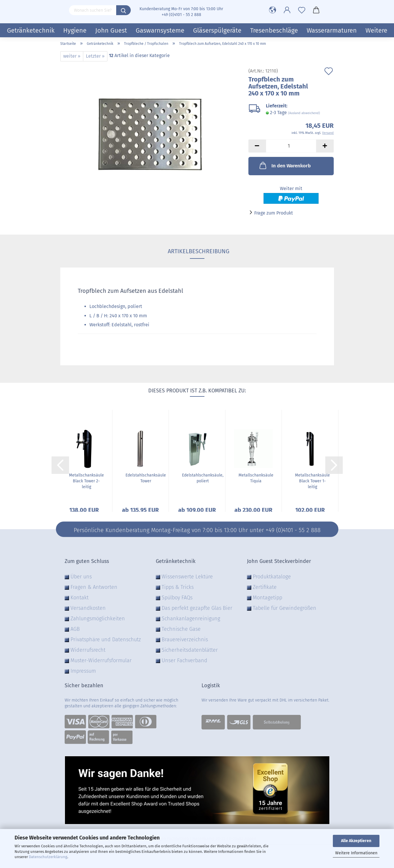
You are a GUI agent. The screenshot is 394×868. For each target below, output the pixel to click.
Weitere (376, 30)
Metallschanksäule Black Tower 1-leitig (312, 481)
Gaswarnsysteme (160, 30)
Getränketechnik (31, 30)
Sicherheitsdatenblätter (190, 650)
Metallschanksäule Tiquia (256, 478)
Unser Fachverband (184, 660)
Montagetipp (267, 598)
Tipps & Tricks (178, 587)
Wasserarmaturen (332, 30)
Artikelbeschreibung (197, 251)
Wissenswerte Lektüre (187, 577)
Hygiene (75, 30)
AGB (75, 629)
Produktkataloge (272, 577)
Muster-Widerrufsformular (101, 660)
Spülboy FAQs (177, 598)
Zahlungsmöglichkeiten (98, 619)
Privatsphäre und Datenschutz (106, 640)
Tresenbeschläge (274, 30)
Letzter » (95, 56)
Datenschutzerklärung (48, 857)
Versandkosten (88, 608)
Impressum (83, 671)
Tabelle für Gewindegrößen (285, 608)
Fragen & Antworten (94, 587)
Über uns (81, 577)
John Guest (111, 30)
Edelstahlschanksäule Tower (146, 478)
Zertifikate (265, 587)
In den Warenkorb (285, 165)
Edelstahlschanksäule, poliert (203, 478)
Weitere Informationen (356, 853)
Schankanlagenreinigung (191, 619)
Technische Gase (181, 629)
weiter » (72, 56)
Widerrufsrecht (88, 650)
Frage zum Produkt (274, 213)
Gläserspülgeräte (217, 30)
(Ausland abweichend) (304, 113)
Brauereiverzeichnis (185, 640)
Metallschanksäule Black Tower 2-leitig (86, 481)
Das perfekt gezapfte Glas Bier (197, 608)
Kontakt (79, 598)
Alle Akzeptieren (356, 841)
